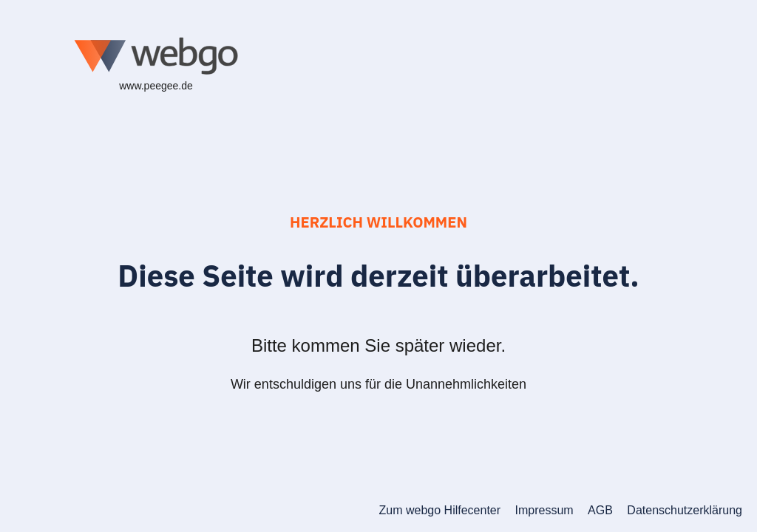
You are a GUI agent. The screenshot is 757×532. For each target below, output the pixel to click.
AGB (600, 510)
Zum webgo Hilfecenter (440, 510)
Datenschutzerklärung (685, 510)
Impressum (544, 510)
